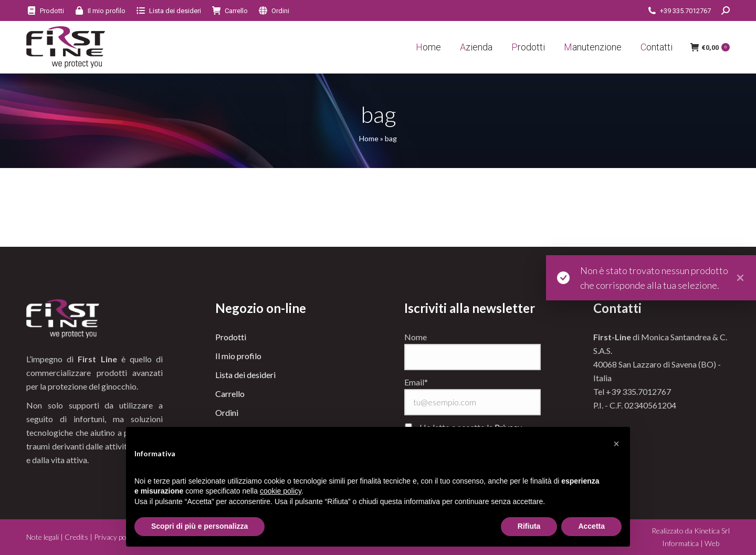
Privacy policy (115, 537)
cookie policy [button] (281, 491)
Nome (416, 337)
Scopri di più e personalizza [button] (199, 526)
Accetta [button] (591, 526)
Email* (416, 382)
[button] (616, 444)
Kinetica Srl (712, 531)
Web (712, 543)
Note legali (43, 537)
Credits (76, 537)
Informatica (680, 543)
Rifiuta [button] (529, 526)
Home (369, 138)
